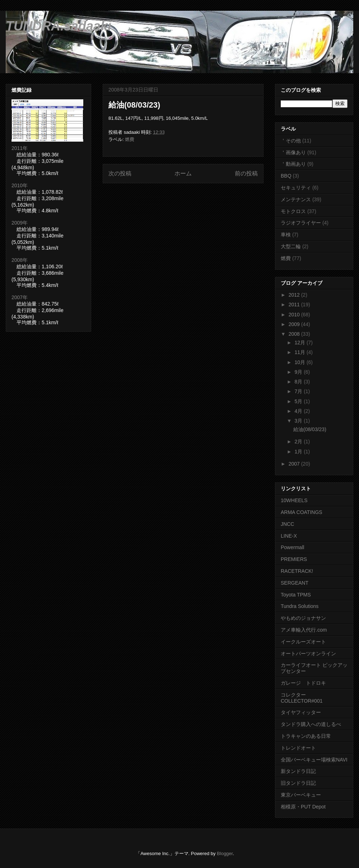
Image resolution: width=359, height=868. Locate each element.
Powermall (292, 547)
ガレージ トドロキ (303, 683)
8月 (299, 382)
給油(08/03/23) (134, 105)
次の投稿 (120, 173)
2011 (295, 305)
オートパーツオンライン (308, 654)
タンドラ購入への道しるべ (311, 724)
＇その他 (291, 141)
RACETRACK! (297, 571)
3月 (299, 421)
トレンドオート (298, 748)
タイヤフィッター (301, 712)
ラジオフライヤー (301, 223)
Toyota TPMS (296, 595)
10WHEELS (294, 500)
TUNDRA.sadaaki (59, 26)
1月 (299, 452)
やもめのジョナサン (303, 618)
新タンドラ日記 (298, 771)
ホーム (183, 173)
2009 (295, 324)
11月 (300, 352)
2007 (295, 464)
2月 (299, 442)
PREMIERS (294, 559)
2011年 (20, 148)
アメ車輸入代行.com (304, 630)
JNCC (287, 524)
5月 (299, 401)
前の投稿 (246, 173)
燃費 (130, 139)
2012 (295, 295)
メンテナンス (296, 199)
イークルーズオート (303, 642)
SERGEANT (295, 583)
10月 (300, 362)
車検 (286, 235)
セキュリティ (296, 188)
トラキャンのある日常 (306, 736)
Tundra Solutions (300, 606)
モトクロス (293, 211)
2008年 (20, 260)
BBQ (286, 176)
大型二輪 (291, 246)
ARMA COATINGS (302, 512)
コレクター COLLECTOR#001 (302, 698)
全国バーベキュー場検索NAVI (314, 760)
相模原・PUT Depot (303, 807)
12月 (300, 343)
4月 (299, 411)
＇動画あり (293, 164)
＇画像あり (293, 152)
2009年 (20, 223)
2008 (295, 334)
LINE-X (289, 536)
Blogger (225, 853)
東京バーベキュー (301, 795)
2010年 (20, 185)
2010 (295, 315)
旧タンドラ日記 (298, 783)
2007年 (20, 297)
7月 (299, 391)
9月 (299, 372)
